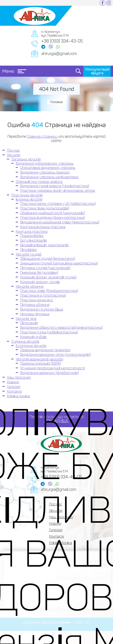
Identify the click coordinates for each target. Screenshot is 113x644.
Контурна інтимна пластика (43, 227)
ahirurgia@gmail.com (59, 54)
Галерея (14, 387)
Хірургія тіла (26, 319)
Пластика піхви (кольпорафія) (45, 208)
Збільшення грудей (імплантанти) (48, 259)
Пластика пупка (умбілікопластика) (49, 332)
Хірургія (14, 155)
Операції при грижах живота (39, 182)
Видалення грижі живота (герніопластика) (55, 186)
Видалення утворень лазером (45, 172)
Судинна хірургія (25, 342)
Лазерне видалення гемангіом (45, 350)
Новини (13, 382)
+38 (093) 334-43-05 (62, 41)
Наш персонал (19, 377)
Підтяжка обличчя (35, 305)
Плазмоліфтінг (32, 236)
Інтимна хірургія (29, 199)
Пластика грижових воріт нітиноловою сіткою (58, 191)
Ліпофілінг (29, 250)
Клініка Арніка (18, 396)
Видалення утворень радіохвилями (49, 177)
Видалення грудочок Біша (42, 309)
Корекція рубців (33, 337)
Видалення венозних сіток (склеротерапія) (55, 355)
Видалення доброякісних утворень (45, 163)
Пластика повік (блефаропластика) (49, 291)
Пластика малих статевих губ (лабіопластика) (58, 204)
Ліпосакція (29, 323)
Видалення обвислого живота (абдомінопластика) (61, 328)
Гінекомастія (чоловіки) (39, 273)
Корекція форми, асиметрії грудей (48, 277)
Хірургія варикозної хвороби (40, 359)
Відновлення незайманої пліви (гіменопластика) (60, 222)
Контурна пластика (32, 232)
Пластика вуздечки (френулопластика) (53, 218)
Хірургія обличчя (30, 287)
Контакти (14, 391)
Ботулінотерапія (34, 240)
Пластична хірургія (27, 195)
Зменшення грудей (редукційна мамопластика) (59, 263)
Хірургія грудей (29, 254)
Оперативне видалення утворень (48, 168)
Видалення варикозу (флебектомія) (50, 373)
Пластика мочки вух (37, 300)
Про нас (13, 150)
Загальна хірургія (26, 159)
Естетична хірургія (31, 346)
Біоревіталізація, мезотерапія (44, 245)
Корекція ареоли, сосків (40, 282)
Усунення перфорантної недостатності (52, 368)
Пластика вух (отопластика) (43, 295)
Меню (14, 71)
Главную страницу (42, 136)
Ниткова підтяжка (35, 314)
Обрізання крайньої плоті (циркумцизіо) (53, 213)
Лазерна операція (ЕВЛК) (41, 363)
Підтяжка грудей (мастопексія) (45, 268)
